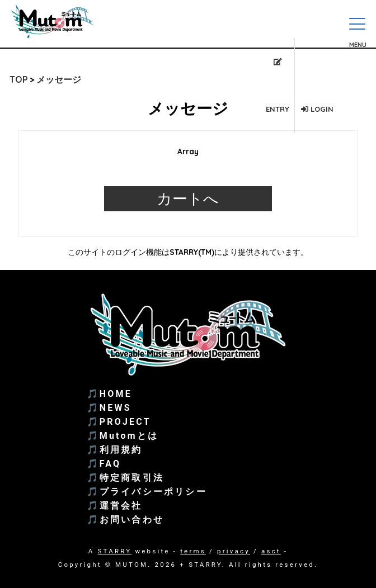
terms (193, 551)
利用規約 (121, 450)
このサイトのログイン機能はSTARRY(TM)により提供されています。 (188, 252)
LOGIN (317, 109)
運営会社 (121, 506)
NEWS (116, 408)
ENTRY (278, 86)
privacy (234, 551)
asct (271, 551)
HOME (116, 394)
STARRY (115, 551)
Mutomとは (129, 436)
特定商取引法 (132, 478)
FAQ (111, 464)
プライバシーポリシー (153, 492)
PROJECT (125, 422)
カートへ (188, 199)
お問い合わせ (132, 520)
